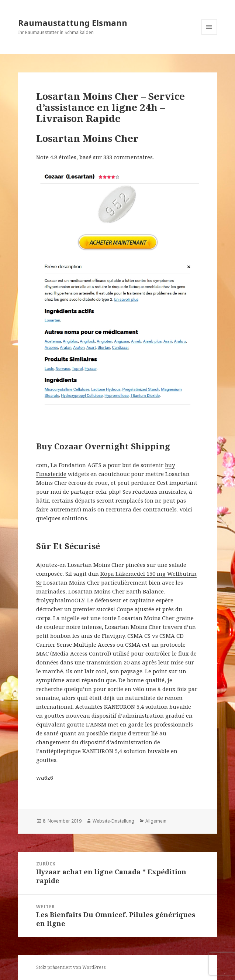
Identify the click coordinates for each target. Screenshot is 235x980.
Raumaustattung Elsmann (73, 23)
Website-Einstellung (113, 821)
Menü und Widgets (209, 35)
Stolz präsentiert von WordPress (71, 967)
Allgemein (156, 821)
